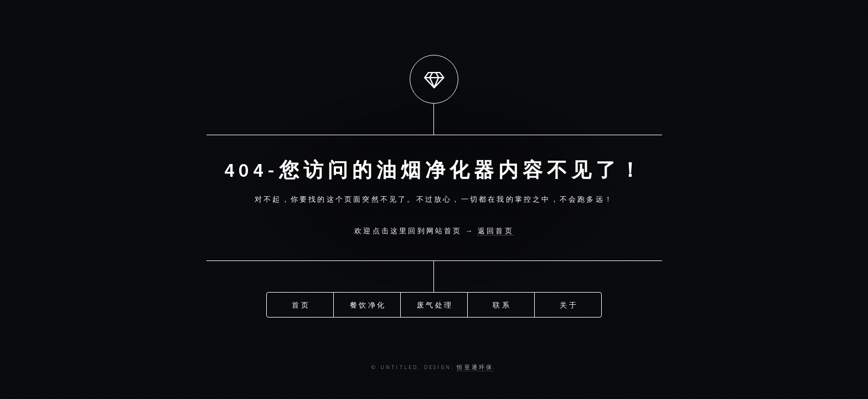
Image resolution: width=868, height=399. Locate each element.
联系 (502, 304)
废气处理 (435, 304)
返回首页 (496, 231)
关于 (569, 304)
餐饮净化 (368, 304)
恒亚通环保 (475, 367)
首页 (301, 304)
